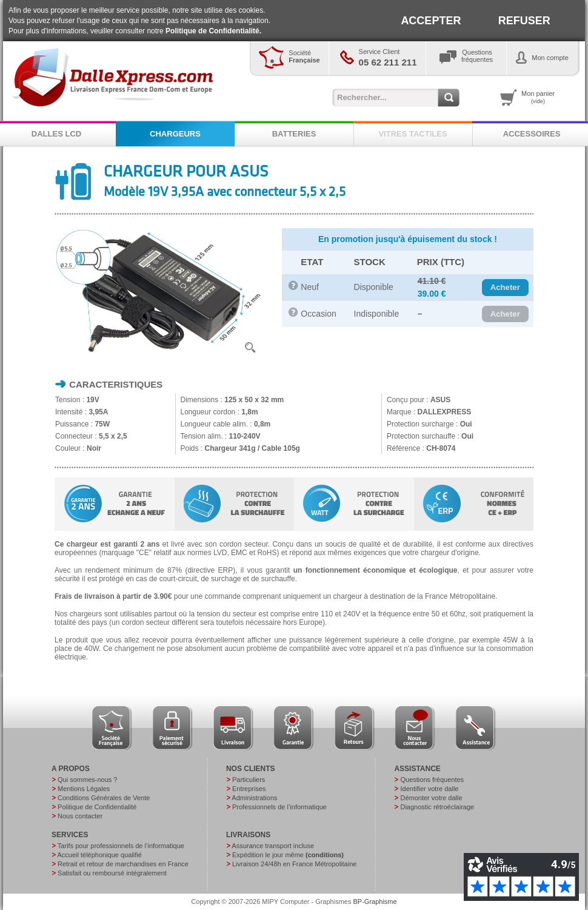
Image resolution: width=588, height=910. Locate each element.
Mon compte (550, 58)
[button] (505, 288)
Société (304, 56)
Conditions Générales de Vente (104, 798)
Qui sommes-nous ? (87, 780)
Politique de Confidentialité (97, 807)
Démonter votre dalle (431, 798)
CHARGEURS (175, 134)
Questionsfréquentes (477, 56)
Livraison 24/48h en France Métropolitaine (294, 864)
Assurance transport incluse (273, 846)
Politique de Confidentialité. (213, 31)
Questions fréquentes (432, 780)
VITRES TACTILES (413, 134)
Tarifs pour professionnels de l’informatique (121, 846)
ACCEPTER (431, 21)
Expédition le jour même (288, 855)
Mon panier (538, 97)
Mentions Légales (84, 789)
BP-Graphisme (375, 902)
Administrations (254, 798)
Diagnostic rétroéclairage (437, 807)
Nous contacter (80, 816)
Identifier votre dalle (429, 789)
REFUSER (524, 21)
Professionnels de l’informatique (279, 807)
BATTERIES (294, 134)
